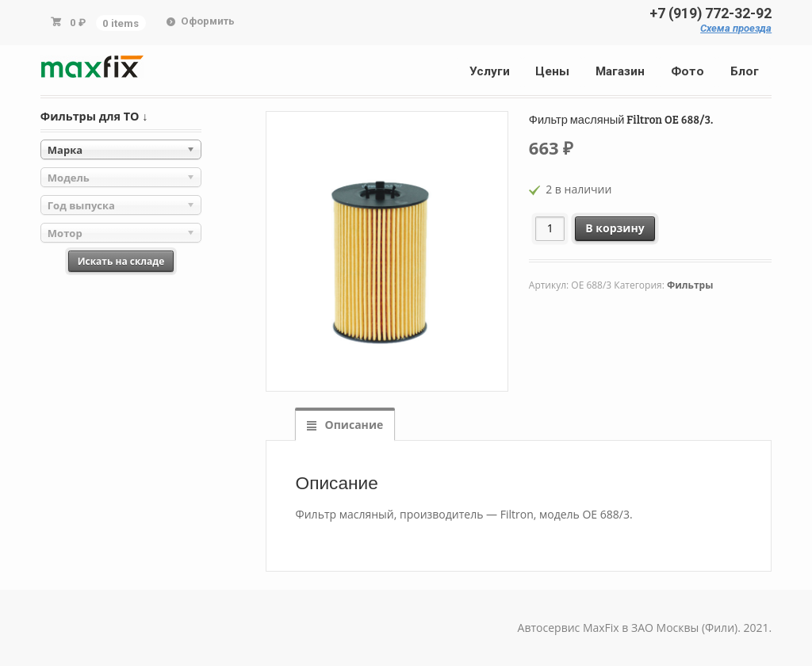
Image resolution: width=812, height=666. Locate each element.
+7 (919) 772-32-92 (710, 13)
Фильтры (690, 285)
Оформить (208, 21)
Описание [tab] (352, 425)
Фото (688, 71)
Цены (552, 71)
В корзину (615, 228)
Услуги (490, 71)
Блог (745, 71)
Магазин (620, 71)
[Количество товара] (550, 229)
